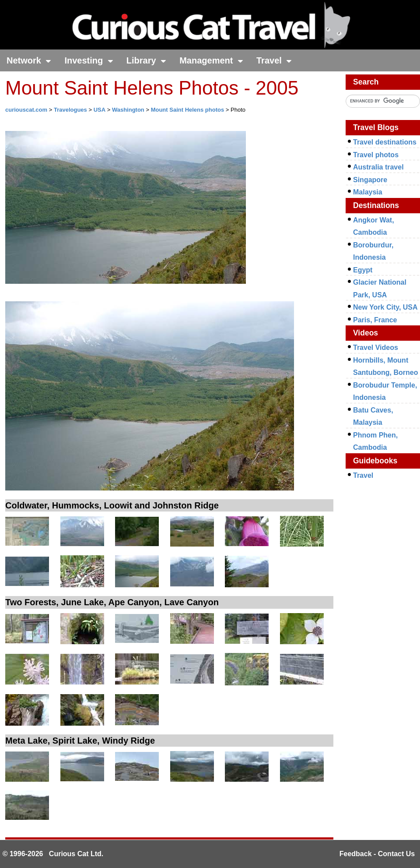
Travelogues (70, 110)
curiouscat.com (26, 110)
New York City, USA (385, 307)
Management (211, 60)
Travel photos (376, 155)
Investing (89, 60)
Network (29, 60)
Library (146, 60)
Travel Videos (376, 348)
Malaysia (368, 192)
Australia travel (378, 167)
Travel (274, 60)
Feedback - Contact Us (377, 854)
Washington (128, 110)
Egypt (363, 270)
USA (100, 110)
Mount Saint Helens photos (188, 110)
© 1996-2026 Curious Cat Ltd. (53, 854)
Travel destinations (385, 142)
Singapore (370, 180)
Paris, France (375, 320)
